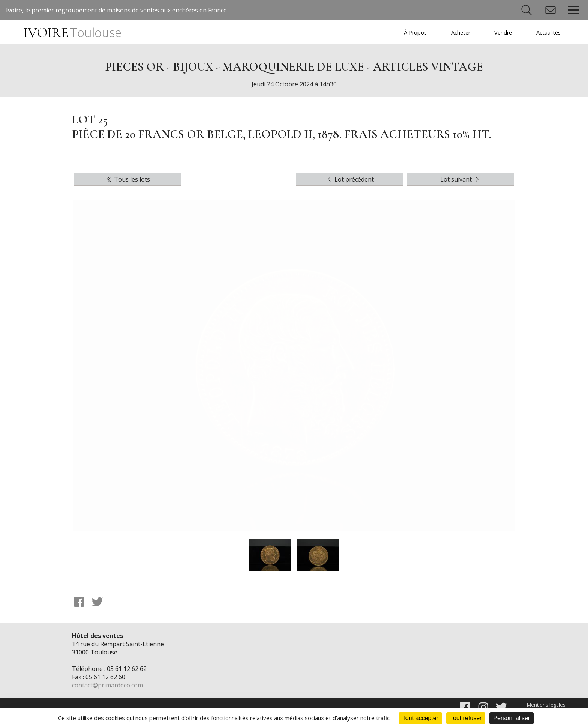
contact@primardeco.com (107, 685)
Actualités (548, 32)
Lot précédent (350, 179)
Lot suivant (460, 179)
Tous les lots (127, 179)
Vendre (503, 32)
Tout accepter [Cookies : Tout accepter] (420, 718)
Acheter (461, 32)
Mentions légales (546, 705)
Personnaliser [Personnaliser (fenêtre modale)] (511, 718)
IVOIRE (72, 33)
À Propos (415, 32)
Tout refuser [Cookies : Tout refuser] (466, 718)
